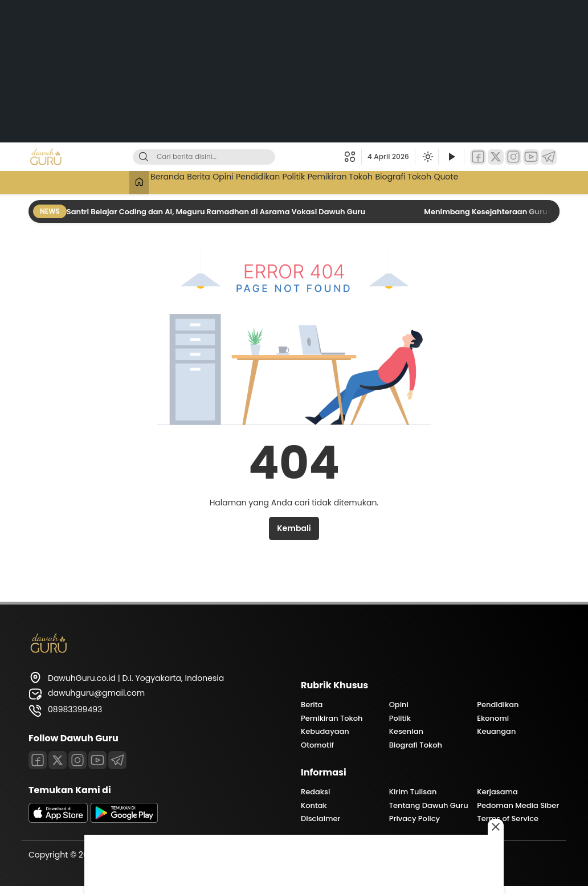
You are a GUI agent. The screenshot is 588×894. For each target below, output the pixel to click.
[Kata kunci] (223, 157)
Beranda (134, 181)
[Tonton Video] (451, 157)
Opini (209, 181)
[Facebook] (478, 157)
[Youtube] (97, 760)
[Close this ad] (496, 827)
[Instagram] (513, 157)
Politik (300, 181)
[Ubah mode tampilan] (427, 157)
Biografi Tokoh (432, 181)
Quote (485, 181)
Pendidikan (254, 181)
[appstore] (58, 820)
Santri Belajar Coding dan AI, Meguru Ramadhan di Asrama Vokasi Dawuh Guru (217, 212)
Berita (174, 181)
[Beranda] (98, 183)
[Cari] (144, 157)
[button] (353, 157)
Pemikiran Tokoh (358, 181)
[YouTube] (531, 157)
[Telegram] (549, 157)
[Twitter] (496, 157)
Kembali (294, 528)
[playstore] (124, 820)
